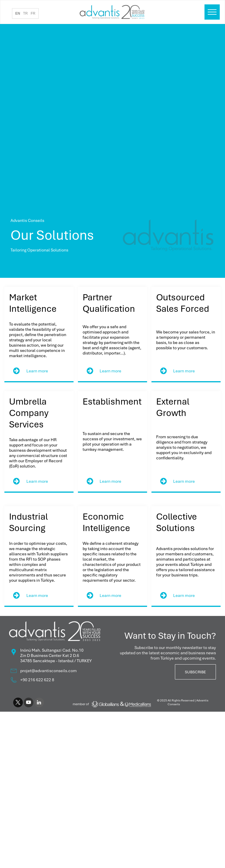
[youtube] (29, 703)
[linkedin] (39, 703)
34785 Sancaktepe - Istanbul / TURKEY (56, 661)
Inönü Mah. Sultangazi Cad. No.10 (52, 650)
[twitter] (18, 703)
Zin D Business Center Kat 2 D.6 (50, 655)
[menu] (212, 12)
